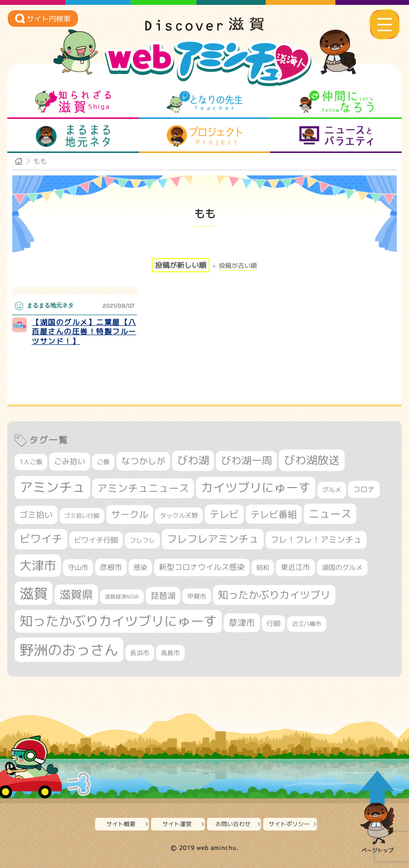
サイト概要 (121, 824)
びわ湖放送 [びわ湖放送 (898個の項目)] (312, 460)
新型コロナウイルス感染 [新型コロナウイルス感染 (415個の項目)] (202, 567)
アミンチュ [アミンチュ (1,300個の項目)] (52, 487)
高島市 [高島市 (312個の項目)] (170, 653)
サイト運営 (177, 824)
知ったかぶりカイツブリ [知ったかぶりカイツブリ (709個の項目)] (274, 595)
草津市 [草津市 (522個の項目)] (242, 623)
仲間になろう (336, 102)
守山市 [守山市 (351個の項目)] (78, 567)
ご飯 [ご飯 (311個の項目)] (103, 462)
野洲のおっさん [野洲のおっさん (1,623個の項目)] (69, 650)
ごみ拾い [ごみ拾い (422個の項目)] (70, 461)
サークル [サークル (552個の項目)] (130, 514)
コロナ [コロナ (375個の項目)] (364, 489)
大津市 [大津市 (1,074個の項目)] (38, 565)
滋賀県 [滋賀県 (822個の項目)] (76, 594)
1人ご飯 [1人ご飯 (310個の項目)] (31, 462)
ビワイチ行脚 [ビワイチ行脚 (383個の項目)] (96, 540)
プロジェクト (204, 136)
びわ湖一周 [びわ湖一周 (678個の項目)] (246, 461)
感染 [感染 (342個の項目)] (140, 567)
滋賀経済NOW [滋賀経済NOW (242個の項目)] (122, 597)
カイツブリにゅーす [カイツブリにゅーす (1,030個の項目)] (256, 487)
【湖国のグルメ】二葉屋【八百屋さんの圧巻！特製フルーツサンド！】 (84, 332)
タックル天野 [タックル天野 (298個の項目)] (179, 515)
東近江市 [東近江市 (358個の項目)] (295, 567)
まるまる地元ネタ (73, 136)
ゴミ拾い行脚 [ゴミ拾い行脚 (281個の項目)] (82, 516)
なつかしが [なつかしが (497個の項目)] (143, 461)
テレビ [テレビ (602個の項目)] (224, 514)
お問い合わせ (233, 824)
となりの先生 (204, 102)
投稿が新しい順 (181, 265)
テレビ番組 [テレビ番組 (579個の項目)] (274, 514)
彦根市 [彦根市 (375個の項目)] (111, 567)
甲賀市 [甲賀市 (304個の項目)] (197, 596)
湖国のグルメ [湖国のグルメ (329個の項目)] (342, 567)
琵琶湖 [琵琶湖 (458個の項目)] (163, 595)
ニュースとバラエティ (336, 136)
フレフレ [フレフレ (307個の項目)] (142, 540)
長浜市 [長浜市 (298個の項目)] (140, 653)
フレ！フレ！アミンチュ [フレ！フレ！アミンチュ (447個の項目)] (316, 539)
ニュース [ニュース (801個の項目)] (330, 514)
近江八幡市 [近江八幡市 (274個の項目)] (307, 624)
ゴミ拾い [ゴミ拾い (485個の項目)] (36, 515)
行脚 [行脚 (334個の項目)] (273, 623)
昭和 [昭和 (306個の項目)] (263, 567)
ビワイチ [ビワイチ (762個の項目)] (41, 539)
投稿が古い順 (238, 266)
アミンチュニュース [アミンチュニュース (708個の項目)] (143, 488)
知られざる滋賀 (73, 102)
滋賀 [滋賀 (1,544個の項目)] (34, 593)
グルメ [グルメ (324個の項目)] (332, 490)
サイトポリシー (289, 824)
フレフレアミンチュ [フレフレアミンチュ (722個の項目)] (213, 539)
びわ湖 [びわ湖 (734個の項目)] (193, 460)
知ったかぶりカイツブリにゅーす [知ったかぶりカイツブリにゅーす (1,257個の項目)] (118, 621)
